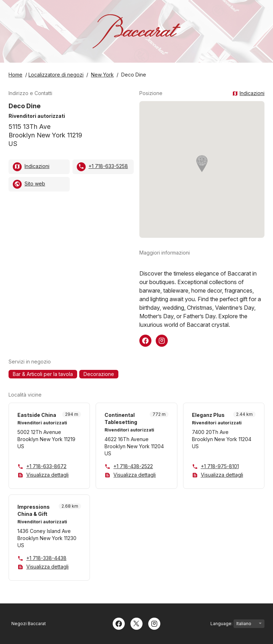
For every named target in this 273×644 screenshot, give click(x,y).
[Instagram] (154, 623)
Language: (237, 624)
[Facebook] (119, 623)
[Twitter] (136, 623)
